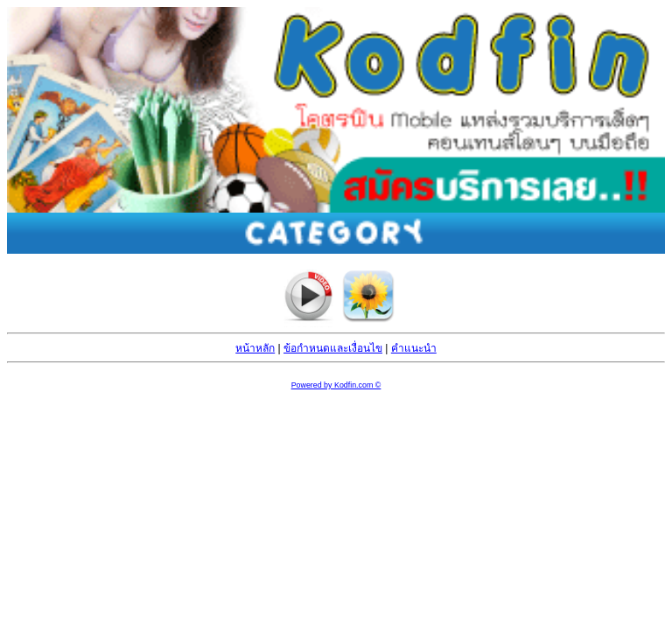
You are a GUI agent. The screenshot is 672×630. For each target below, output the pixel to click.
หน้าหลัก (255, 348)
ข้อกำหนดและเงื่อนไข (333, 348)
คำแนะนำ (414, 348)
